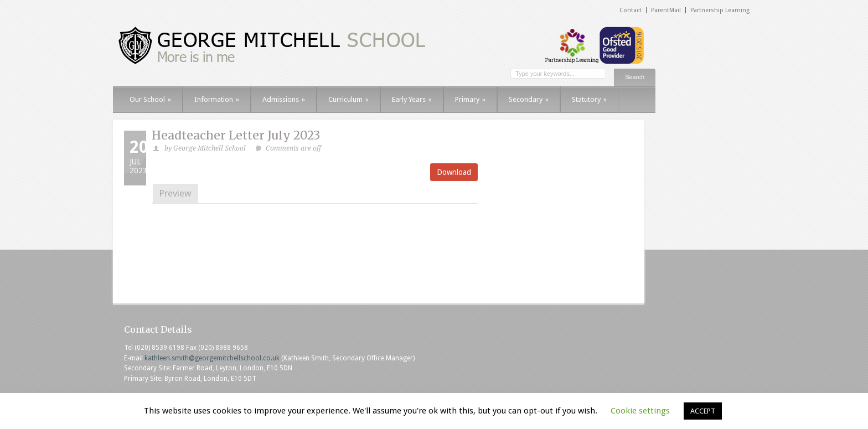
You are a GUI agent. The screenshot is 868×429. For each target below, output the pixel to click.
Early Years (412, 99)
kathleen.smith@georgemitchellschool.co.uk (212, 358)
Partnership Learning (720, 10)
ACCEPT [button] (703, 411)
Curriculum (348, 99)
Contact (631, 10)
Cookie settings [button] (640, 411)
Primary (470, 99)
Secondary (529, 99)
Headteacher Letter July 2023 (236, 135)
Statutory (589, 99)
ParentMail (666, 10)
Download (454, 172)
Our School (150, 99)
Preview (175, 193)
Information (217, 99)
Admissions (284, 99)
